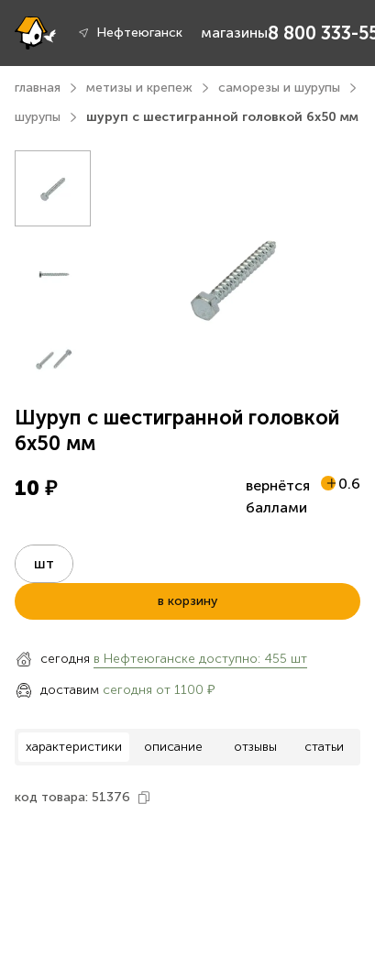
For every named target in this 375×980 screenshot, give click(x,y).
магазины (234, 33)
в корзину (187, 601)
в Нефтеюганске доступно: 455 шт (200, 659)
